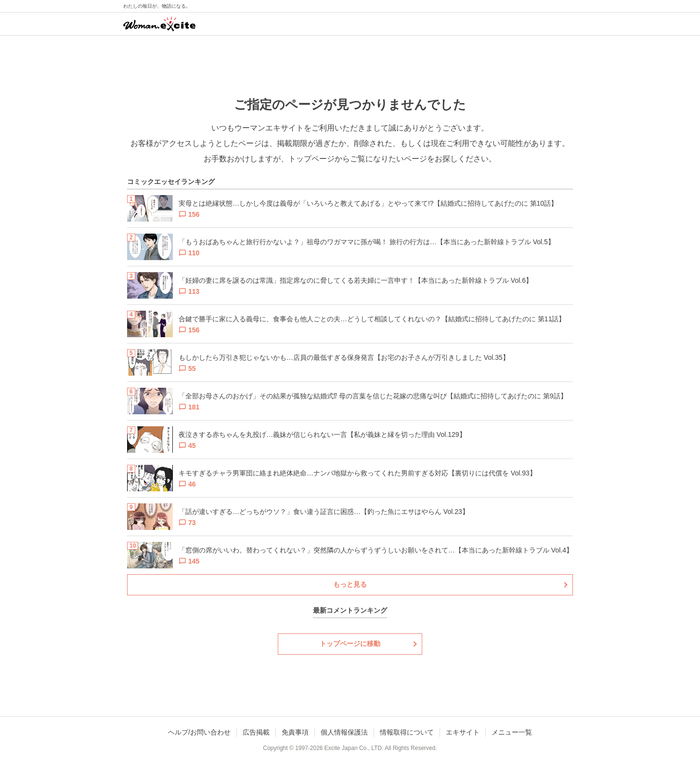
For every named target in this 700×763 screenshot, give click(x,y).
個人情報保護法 (344, 732)
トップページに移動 (350, 644)
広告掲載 (256, 732)
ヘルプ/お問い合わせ (199, 732)
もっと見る (350, 584)
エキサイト (463, 732)
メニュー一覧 (512, 732)
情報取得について (407, 732)
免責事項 (295, 732)
